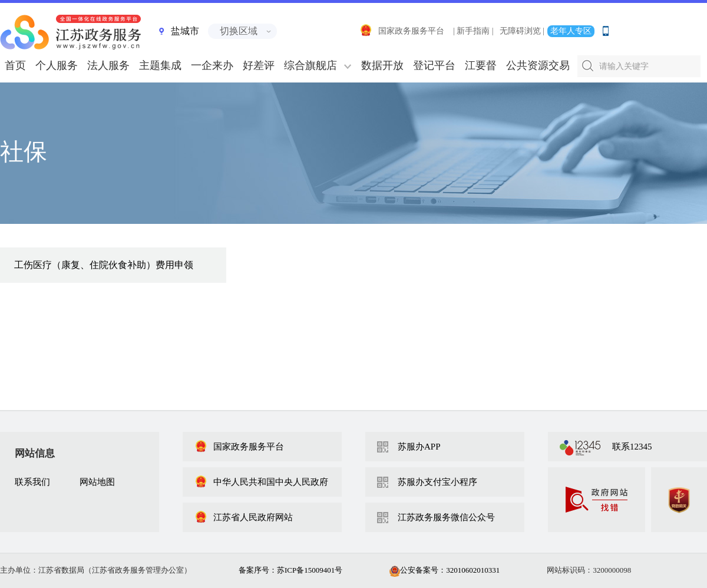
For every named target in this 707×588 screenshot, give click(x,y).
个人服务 (57, 65)
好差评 (259, 65)
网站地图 (97, 482)
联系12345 (632, 447)
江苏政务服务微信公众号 (446, 517)
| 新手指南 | (473, 31)
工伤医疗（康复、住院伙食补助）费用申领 (104, 265)
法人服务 (108, 65)
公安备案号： (445, 570)
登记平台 (434, 65)
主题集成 (160, 65)
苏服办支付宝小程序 (437, 482)
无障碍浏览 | (522, 31)
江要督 (481, 65)
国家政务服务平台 (402, 31)
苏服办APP (419, 447)
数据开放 (382, 65)
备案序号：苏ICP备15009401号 (290, 570)
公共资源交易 (538, 65)
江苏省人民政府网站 (244, 517)
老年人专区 (571, 31)
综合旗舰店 (310, 65)
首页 (15, 65)
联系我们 (32, 482)
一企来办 (212, 65)
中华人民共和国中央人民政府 (261, 482)
